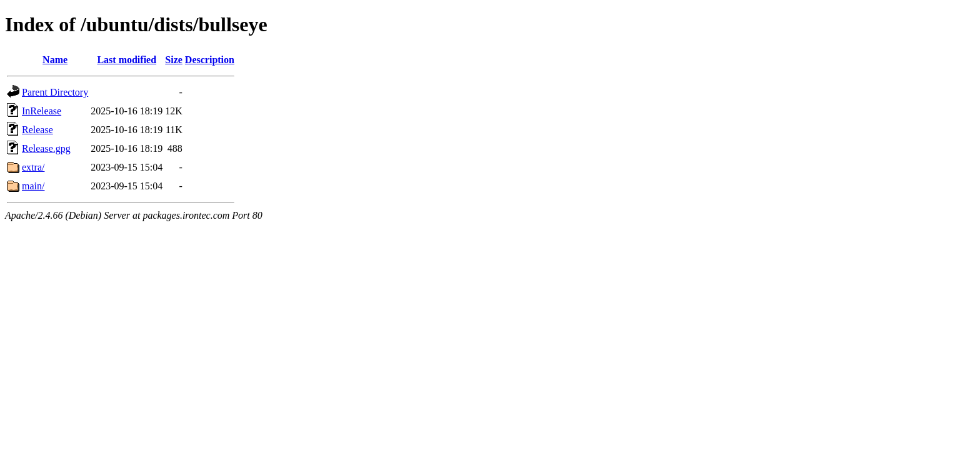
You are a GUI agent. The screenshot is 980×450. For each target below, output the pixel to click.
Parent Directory (55, 92)
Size (174, 60)
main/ (33, 186)
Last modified (127, 60)
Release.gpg (46, 148)
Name (55, 60)
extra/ (33, 167)
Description (210, 60)
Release (37, 130)
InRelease (42, 111)
